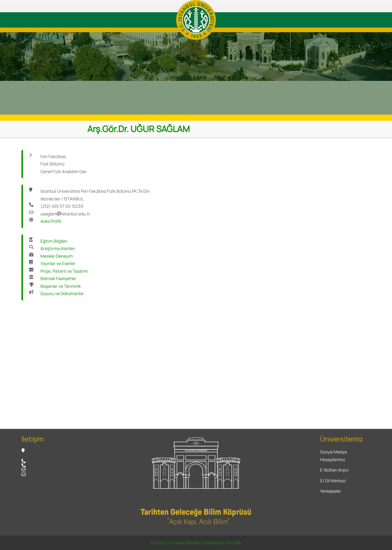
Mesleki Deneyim (57, 256)
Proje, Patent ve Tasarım (64, 271)
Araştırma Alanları (58, 248)
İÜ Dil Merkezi (333, 481)
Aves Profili (51, 221)
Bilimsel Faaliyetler (58, 278)
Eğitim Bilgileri (54, 241)
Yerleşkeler (331, 491)
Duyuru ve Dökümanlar (62, 293)
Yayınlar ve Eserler (58, 263)
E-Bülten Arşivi (334, 470)
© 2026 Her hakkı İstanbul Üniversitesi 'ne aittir (196, 542)
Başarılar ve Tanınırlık (61, 286)
